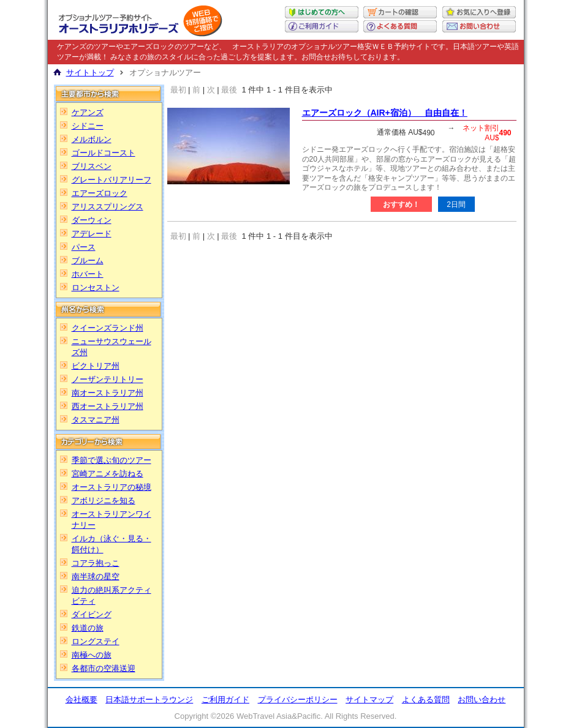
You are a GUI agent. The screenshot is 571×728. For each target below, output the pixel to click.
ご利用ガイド (225, 700)
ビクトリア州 (96, 366)
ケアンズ (88, 112)
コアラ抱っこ (96, 563)
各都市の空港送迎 (104, 668)
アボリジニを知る (104, 501)
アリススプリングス (108, 207)
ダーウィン (92, 220)
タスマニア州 (96, 420)
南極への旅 (92, 655)
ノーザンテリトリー (108, 379)
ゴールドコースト (104, 153)
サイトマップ (369, 700)
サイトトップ (90, 73)
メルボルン (92, 139)
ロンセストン (96, 287)
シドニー (88, 126)
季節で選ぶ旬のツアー (112, 460)
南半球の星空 (96, 576)
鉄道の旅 (88, 628)
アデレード (92, 234)
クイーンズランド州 (108, 328)
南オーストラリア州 (108, 393)
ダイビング (92, 614)
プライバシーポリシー (298, 700)
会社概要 (81, 700)
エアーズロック (100, 193)
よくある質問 (426, 700)
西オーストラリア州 (108, 406)
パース (84, 247)
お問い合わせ (482, 700)
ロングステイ (96, 641)
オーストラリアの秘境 (112, 487)
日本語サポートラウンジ (149, 700)
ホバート (88, 274)
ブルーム (88, 261)
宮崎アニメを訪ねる (108, 474)
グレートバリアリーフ (112, 180)
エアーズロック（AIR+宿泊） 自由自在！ (385, 113)
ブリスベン (92, 166)
